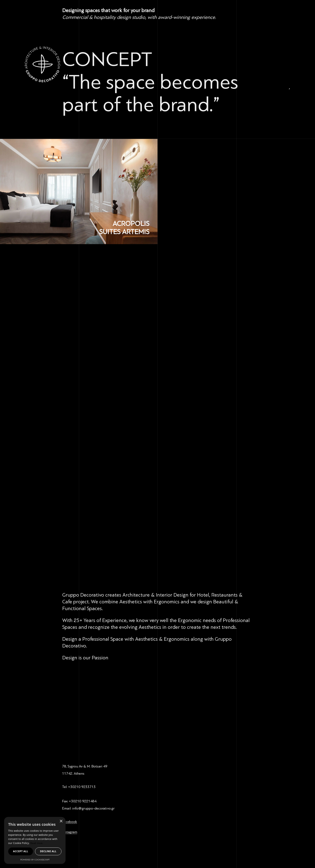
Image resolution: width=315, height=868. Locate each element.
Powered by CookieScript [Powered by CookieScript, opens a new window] (35, 860)
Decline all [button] (48, 851)
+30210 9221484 (83, 801)
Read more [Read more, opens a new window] (37, 843)
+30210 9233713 (82, 787)
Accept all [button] (21, 851)
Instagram (70, 832)
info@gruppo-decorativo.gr (93, 808)
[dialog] (35, 840)
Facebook (70, 822)
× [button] (61, 821)
